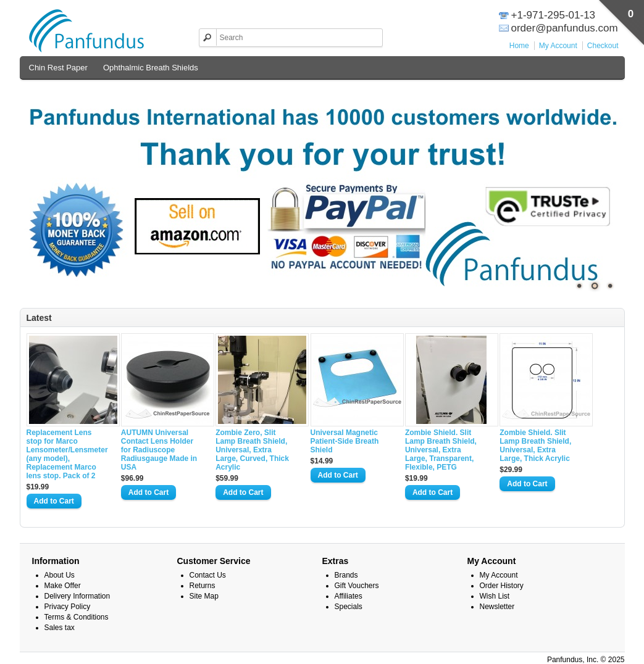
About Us (60, 575)
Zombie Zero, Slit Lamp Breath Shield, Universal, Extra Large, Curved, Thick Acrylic (252, 450)
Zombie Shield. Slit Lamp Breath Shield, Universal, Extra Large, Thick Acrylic (535, 446)
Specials (349, 607)
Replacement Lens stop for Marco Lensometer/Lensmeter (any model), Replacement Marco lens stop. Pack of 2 (67, 454)
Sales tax (60, 628)
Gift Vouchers (357, 586)
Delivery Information (77, 596)
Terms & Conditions (77, 617)
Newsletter (497, 607)
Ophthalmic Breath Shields (151, 68)
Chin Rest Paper (58, 68)
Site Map (204, 596)
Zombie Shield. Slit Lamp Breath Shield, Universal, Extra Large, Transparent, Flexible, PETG (441, 450)
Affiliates (349, 596)
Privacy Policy (68, 607)
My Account (558, 46)
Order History (502, 586)
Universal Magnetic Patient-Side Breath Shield (345, 441)
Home (519, 46)
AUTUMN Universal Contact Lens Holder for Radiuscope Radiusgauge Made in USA (159, 450)
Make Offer (63, 586)
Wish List (495, 596)
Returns (203, 586)
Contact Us (208, 575)
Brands (346, 575)
